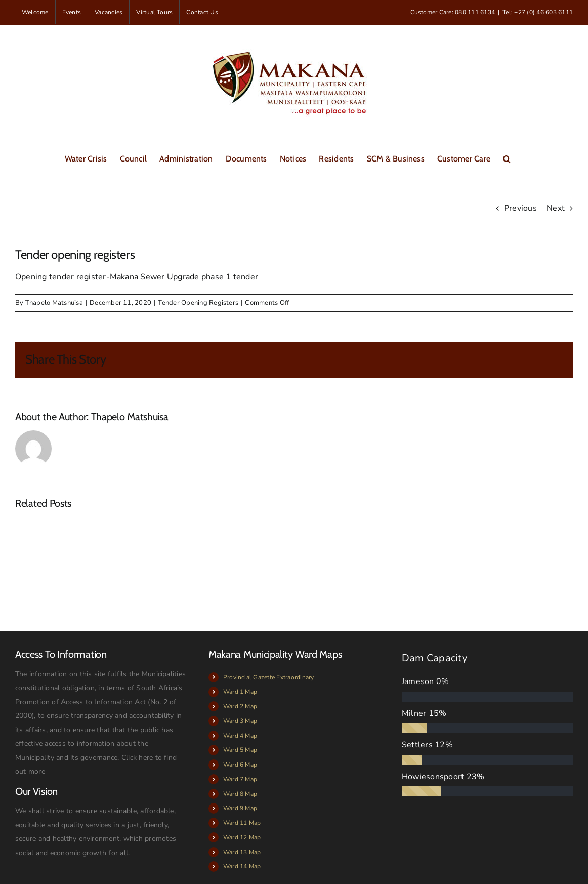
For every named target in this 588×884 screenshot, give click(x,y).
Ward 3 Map (240, 721)
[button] (507, 158)
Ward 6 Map (240, 765)
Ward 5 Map (240, 750)
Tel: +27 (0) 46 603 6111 (538, 12)
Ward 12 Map (242, 837)
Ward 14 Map (242, 866)
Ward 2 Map (240, 706)
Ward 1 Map (240, 692)
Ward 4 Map (240, 736)
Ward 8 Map (240, 794)
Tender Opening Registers (198, 303)
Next (556, 208)
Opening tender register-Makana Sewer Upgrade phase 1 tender (137, 277)
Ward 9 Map (240, 808)
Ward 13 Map (242, 852)
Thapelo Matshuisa (54, 303)
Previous (520, 208)
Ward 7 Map (240, 779)
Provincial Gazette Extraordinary (269, 677)
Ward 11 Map (242, 823)
